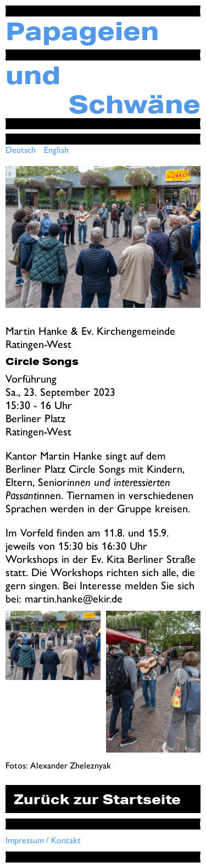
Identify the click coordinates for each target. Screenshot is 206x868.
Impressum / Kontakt (43, 840)
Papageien (82, 31)
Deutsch (21, 150)
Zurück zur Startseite (97, 799)
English (56, 150)
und (33, 75)
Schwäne (135, 104)
